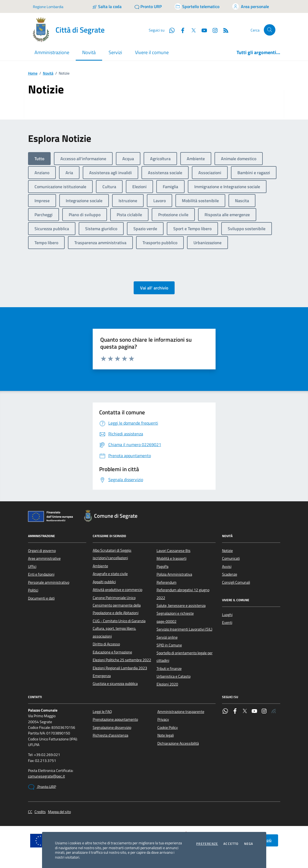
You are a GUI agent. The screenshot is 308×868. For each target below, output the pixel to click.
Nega (249, 844)
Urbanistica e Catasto (174, 676)
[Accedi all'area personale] (251, 6)
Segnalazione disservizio (112, 727)
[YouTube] (202, 30)
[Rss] (224, 30)
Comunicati (231, 558)
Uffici (32, 566)
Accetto (231, 844)
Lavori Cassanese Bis (174, 551)
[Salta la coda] (107, 6)
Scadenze (230, 574)
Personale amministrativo (49, 582)
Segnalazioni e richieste (175, 613)
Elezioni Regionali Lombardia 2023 (120, 668)
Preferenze (207, 844)
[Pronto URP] (148, 6)
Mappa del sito (59, 812)
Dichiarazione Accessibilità (178, 743)
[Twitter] (191, 30)
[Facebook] (181, 30)
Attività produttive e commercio (117, 590)
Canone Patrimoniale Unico (114, 598)
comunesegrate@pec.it (46, 776)
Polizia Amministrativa (174, 574)
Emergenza (102, 676)
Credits (40, 812)
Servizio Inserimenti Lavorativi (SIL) (184, 629)
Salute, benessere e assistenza (181, 605)
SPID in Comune (169, 645)
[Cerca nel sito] (270, 30)
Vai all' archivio (154, 288)
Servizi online (167, 637)
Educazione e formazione (112, 652)
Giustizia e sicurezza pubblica (115, 684)
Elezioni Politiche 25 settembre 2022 (122, 660)
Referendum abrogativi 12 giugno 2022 (183, 594)
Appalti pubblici (104, 582)
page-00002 (167, 621)
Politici (33, 590)
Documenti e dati (41, 598)
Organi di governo (42, 551)
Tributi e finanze (169, 668)
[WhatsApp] (170, 30)
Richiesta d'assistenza (110, 735)
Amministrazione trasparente (181, 712)
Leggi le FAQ (102, 712)
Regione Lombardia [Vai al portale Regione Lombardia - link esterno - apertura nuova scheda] (48, 7)
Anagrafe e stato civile (110, 574)
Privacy (163, 719)
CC (30, 812)
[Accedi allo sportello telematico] (197, 6)
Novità (48, 73)
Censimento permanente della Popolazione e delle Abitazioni (117, 609)
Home (33, 73)
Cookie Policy (168, 727)
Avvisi (227, 566)
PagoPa (162, 566)
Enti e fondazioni (41, 574)
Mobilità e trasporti (172, 558)
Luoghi (227, 615)
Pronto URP (42, 787)
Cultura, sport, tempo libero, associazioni (114, 632)
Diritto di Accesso (106, 644)
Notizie (227, 551)
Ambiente (100, 566)
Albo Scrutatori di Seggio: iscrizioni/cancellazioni (112, 554)
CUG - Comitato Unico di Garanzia (119, 621)
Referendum (167, 582)
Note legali (166, 735)
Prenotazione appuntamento (115, 719)
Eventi (227, 622)
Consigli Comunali (236, 582)
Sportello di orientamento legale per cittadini (185, 657)
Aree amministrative (44, 558)
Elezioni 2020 (167, 684)
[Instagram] (213, 30)
